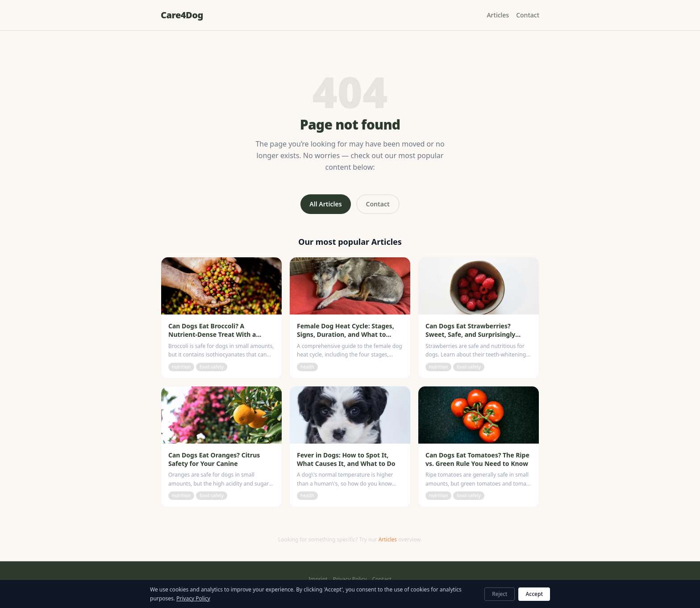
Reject (500, 594)
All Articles (325, 204)
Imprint (318, 579)
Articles (498, 15)
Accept (534, 594)
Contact (528, 15)
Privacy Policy (350, 579)
